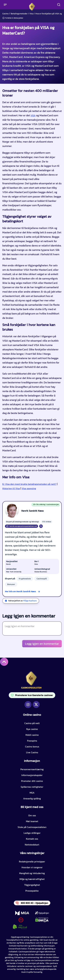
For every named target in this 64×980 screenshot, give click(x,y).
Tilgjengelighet (32, 885)
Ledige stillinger (32, 833)
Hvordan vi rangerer (32, 867)
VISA (33, 115)
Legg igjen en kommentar (42, 644)
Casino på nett (32, 723)
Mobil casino (32, 735)
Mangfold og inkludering (32, 873)
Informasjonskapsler (32, 775)
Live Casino (32, 752)
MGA (32, 793)
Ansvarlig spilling (32, 798)
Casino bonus (32, 747)
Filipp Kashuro (30, 601)
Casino (5, 14)
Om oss (32, 815)
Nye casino (32, 729)
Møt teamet (32, 821)
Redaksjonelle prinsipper (32, 862)
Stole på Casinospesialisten (32, 827)
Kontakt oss (32, 839)
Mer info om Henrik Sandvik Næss (20, 591)
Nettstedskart (32, 845)
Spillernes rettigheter (32, 787)
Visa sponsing (29, 488)
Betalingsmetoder (19, 14)
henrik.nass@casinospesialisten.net (22, 526)
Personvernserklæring (32, 769)
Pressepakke (32, 891)
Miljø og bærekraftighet (32, 879)
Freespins (32, 741)
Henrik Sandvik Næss (32, 511)
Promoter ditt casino (32, 781)
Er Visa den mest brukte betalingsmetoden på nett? (29, 484)
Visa (31, 14)
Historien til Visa (11, 488)
